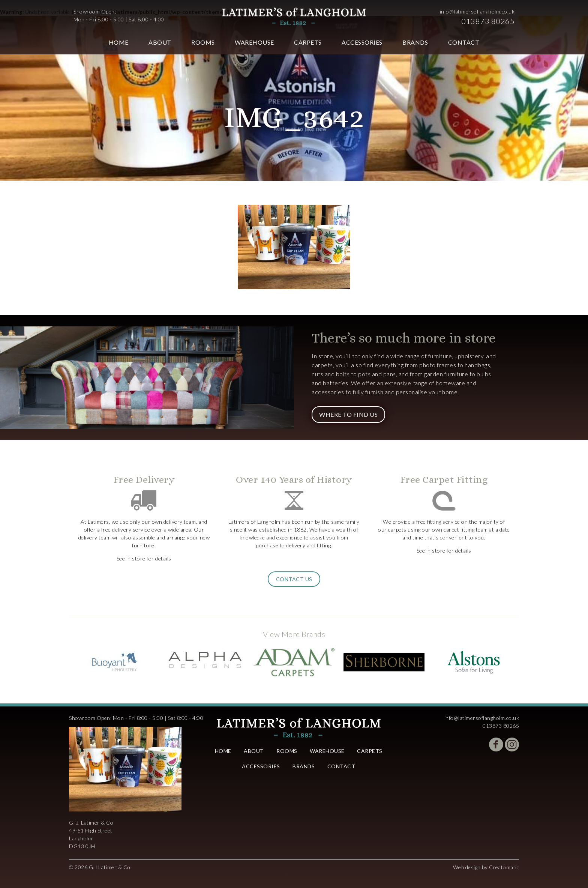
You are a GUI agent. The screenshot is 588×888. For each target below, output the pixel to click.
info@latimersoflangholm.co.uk (477, 11)
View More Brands (294, 634)
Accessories (362, 42)
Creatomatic (504, 867)
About (160, 42)
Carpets (308, 42)
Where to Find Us (348, 414)
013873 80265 (488, 21)
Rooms (203, 42)
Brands (415, 42)
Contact (464, 42)
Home (119, 42)
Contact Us (294, 579)
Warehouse (254, 42)
